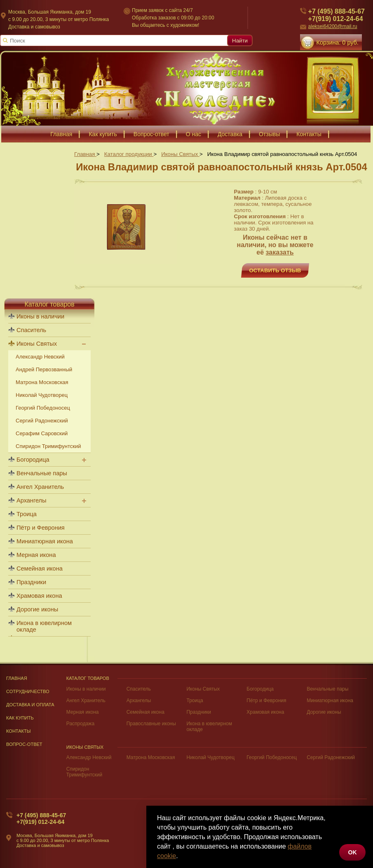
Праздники (31, 582)
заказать (280, 252)
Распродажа (80, 724)
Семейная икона (40, 568)
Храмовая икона (39, 596)
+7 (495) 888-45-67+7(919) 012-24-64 (41, 818)
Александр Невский (40, 357)
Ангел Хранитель (40, 487)
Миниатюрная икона (45, 541)
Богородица (33, 460)
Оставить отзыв (275, 270)
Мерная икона (36, 555)
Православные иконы (151, 724)
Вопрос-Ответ (24, 744)
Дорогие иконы (37, 609)
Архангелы (31, 500)
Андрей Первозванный (44, 369)
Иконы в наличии (40, 316)
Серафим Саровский (42, 433)
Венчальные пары (42, 473)
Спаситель (31, 330)
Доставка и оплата (30, 705)
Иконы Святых (37, 344)
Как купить (20, 718)
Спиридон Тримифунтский (48, 446)
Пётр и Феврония (41, 528)
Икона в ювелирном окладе (44, 626)
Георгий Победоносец (43, 408)
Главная (17, 678)
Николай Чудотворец (42, 395)
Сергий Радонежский (42, 421)
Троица (27, 514)
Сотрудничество (28, 691)
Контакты (19, 731)
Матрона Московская (42, 382)
